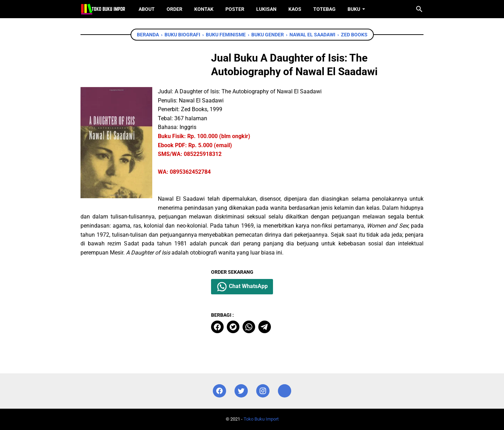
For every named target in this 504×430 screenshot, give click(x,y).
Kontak (204, 9)
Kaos (295, 9)
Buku (354, 9)
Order (174, 9)
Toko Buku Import (261, 419)
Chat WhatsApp (242, 287)
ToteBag (324, 9)
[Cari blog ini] (419, 9)
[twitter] (233, 327)
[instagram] (263, 391)
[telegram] (265, 327)
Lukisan (266, 9)
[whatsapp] (249, 327)
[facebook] (217, 327)
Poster (235, 9)
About (147, 9)
